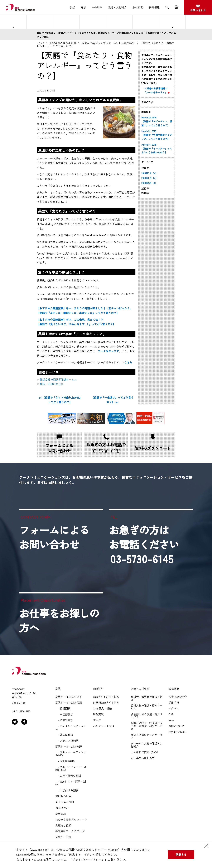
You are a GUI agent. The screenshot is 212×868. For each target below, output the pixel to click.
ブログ (97, 720)
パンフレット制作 (104, 726)
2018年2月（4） (150, 178)
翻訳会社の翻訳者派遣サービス (58, 379)
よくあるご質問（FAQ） (145, 752)
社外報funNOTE (178, 732)
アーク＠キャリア (108, 351)
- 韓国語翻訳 (64, 735)
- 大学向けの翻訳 (67, 790)
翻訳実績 (61, 814)
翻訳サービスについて (69, 697)
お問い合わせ (176, 726)
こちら (128, 362)
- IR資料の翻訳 (65, 761)
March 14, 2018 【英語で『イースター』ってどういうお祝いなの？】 (157, 149)
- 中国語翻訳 (64, 714)
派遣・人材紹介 (117, 7)
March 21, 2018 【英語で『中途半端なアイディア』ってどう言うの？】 (157, 135)
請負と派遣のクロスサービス (147, 736)
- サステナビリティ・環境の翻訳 (71, 768)
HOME (40, 43)
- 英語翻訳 (63, 708)
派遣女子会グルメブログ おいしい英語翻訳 (108, 43)
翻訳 (72, 7)
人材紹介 (93, 22)
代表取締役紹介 (178, 697)
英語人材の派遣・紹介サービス (147, 707)
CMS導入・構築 (102, 708)
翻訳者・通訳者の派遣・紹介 (147, 698)
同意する (181, 854)
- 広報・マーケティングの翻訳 (71, 754)
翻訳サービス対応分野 (69, 747)
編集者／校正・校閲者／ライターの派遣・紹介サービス (147, 726)
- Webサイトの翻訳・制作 (71, 783)
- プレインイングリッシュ (71, 727)
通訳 (83, 7)
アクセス (174, 708)
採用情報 (154, 7)
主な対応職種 (13, 22)
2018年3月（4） (149, 173)
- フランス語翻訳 (67, 741)
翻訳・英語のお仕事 (52, 384)
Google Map (19, 703)
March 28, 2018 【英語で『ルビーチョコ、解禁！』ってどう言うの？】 (157, 121)
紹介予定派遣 (66, 22)
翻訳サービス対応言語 (69, 703)
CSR (171, 714)
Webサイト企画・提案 (106, 697)
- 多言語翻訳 (64, 720)
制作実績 (98, 714)
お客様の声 (62, 808)
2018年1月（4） (149, 183)
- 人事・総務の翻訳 (68, 776)
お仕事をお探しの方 (143, 758)
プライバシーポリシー (87, 860)
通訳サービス (63, 837)
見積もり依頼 (63, 826)
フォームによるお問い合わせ (54, 537)
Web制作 (97, 7)
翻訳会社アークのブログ (70, 831)
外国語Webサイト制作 (106, 703)
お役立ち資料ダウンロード (71, 820)
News (171, 720)
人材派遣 (40, 22)
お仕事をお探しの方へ (198, 22)
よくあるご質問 (146, 22)
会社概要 (138, 7)
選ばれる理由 (119, 22)
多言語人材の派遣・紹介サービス (147, 716)
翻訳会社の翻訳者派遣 (63, 43)
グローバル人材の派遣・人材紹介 (147, 745)
